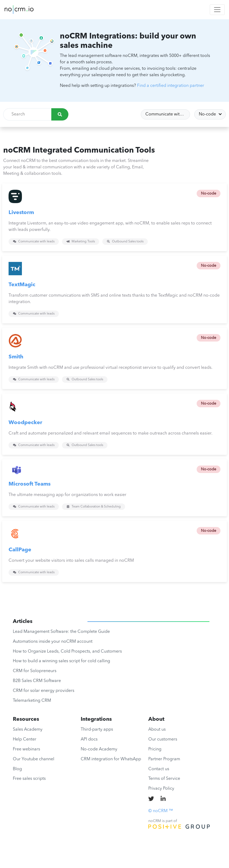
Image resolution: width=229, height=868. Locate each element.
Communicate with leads (168, 114)
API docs (89, 739)
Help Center (25, 739)
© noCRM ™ (161, 811)
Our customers (163, 739)
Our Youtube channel (34, 759)
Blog (17, 769)
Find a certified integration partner (171, 86)
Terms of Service (164, 779)
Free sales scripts (29, 779)
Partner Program (164, 759)
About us (157, 730)
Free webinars (26, 749)
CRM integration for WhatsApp (111, 759)
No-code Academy (99, 749)
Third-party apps (97, 730)
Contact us (159, 769)
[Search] (60, 114)
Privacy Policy (161, 789)
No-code (208, 114)
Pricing (155, 749)
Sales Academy (28, 730)
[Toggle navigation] (217, 10)
